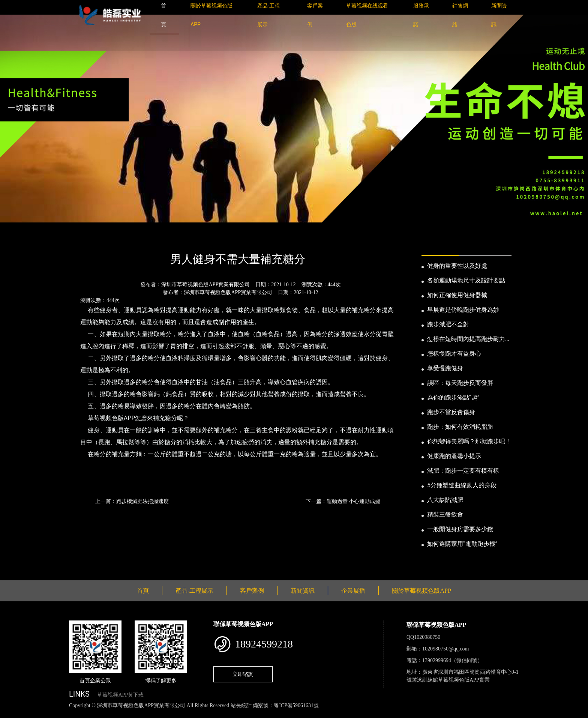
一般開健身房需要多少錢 (460, 529)
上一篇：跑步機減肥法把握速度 (132, 501)
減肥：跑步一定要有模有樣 (463, 471)
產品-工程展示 (194, 591)
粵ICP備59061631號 (296, 705)
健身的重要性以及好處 (457, 266)
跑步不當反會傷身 (451, 412)
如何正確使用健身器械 (457, 295)
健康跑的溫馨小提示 (454, 456)
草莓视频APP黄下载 (120, 695)
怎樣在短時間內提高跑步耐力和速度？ (469, 339)
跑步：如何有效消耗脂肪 (460, 427)
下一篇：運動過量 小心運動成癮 (343, 501)
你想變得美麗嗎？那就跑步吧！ (469, 441)
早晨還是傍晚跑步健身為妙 (463, 310)
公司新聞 (139, 239)
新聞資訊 (108, 239)
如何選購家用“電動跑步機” (462, 544)
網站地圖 (11, 714)
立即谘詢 (243, 674)
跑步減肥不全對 (448, 324)
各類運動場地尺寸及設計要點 (466, 280)
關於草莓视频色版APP (421, 591)
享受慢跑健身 (445, 368)
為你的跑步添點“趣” (453, 397)
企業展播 (353, 591)
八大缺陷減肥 (445, 500)
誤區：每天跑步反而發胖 (460, 383)
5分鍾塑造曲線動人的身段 (462, 485)
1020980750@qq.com (446, 649)
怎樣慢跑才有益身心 (454, 354)
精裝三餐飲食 (445, 514)
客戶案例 (252, 591)
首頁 (82, 239)
